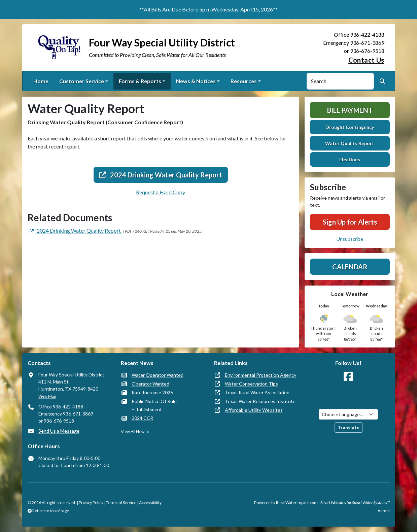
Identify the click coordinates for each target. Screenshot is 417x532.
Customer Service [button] (82, 81)
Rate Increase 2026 (152, 392)
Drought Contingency (350, 127)
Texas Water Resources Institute (260, 401)
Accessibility (150, 503)
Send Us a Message (59, 431)
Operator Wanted (150, 384)
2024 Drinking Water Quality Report (161, 175)
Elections (350, 159)
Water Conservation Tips (251, 384)
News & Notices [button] (196, 81)
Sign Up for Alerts (350, 222)
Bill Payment (350, 110)
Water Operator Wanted (158, 375)
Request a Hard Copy (161, 192)
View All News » (135, 431)
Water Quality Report (350, 143)
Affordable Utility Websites (254, 410)
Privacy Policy (91, 503)
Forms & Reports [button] (140, 81)
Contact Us (366, 60)
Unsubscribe (350, 239)
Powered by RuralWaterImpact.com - (322, 503)
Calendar (350, 267)
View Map (47, 396)
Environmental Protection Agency (260, 375)
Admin (384, 511)
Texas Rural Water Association (257, 392)
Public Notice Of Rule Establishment (154, 405)
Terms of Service (121, 503)
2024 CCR (142, 418)
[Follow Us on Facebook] (348, 377)
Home (41, 81)
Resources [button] (244, 81)
